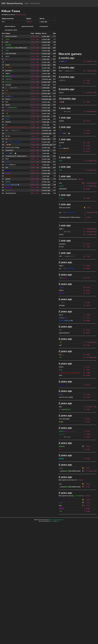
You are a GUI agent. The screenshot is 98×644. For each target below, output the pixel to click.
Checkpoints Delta (11, 30)
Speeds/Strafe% (27, 26)
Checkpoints (44, 26)
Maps (27, 3)
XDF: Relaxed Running (12, 3)
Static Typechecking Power (56, 520)
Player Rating (35, 3)
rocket (52, 521)
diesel (58, 521)
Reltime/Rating (10, 26)
